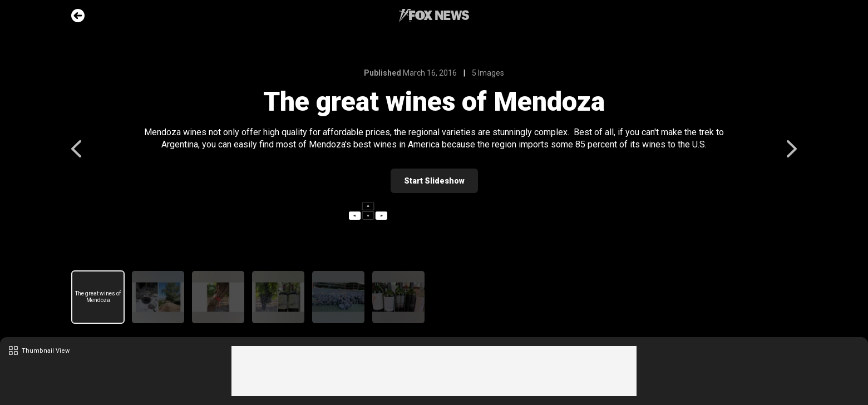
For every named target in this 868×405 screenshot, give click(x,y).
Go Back (78, 16)
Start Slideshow (434, 181)
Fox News (434, 16)
